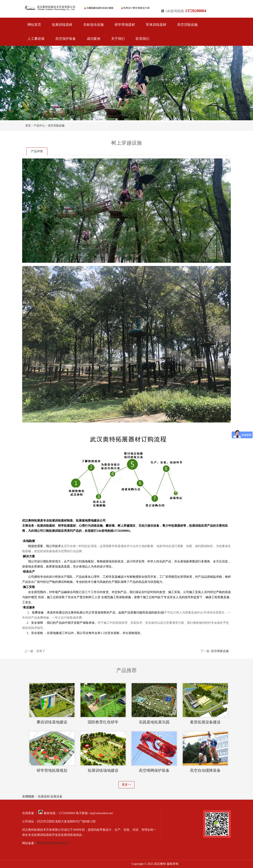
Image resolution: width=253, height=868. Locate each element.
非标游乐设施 (93, 25)
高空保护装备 (66, 39)
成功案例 (93, 39)
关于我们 (118, 39)
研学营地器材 (125, 25)
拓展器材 (44, 797)
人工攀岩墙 (36, 39)
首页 (28, 126)
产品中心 (39, 126)
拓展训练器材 (62, 25)
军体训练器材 (156, 25)
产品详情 (37, 151)
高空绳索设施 (220, 651)
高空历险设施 (187, 25)
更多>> (126, 785)
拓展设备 (56, 797)
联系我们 (142, 39)
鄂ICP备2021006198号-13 (53, 843)
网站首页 (34, 25)
